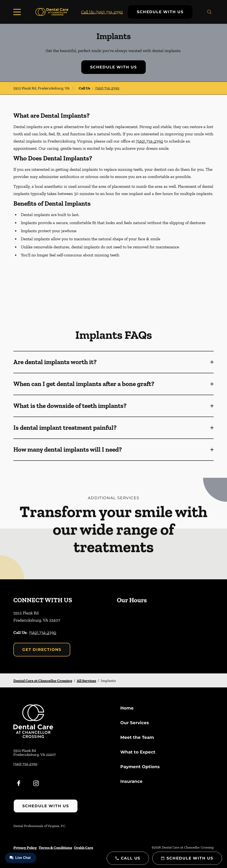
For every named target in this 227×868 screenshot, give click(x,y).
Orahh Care (83, 848)
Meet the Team (137, 737)
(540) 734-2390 (107, 88)
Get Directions (42, 650)
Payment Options (140, 767)
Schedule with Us (160, 12)
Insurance (131, 781)
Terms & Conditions (55, 848)
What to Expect (138, 752)
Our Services (135, 723)
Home (127, 708)
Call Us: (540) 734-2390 (102, 12)
